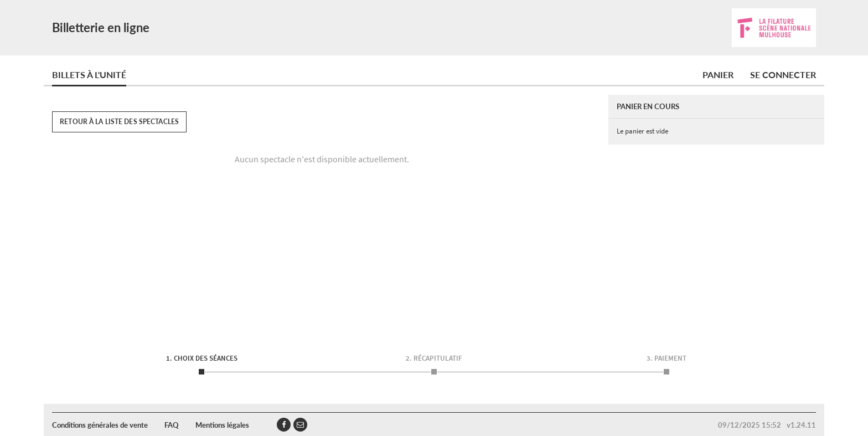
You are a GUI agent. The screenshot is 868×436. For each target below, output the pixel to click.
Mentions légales (222, 425)
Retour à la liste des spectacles (119, 122)
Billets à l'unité (89, 75)
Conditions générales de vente (100, 425)
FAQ (172, 425)
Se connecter (783, 75)
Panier (718, 75)
